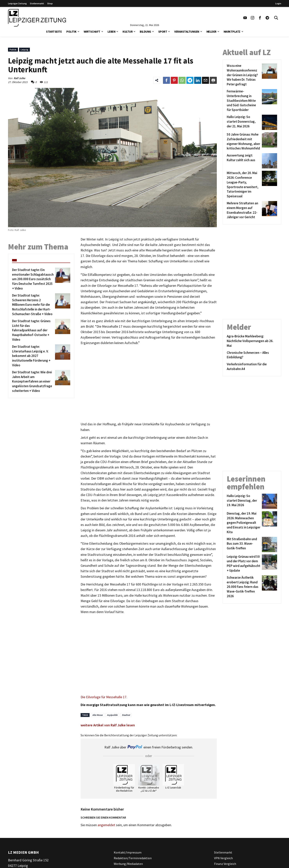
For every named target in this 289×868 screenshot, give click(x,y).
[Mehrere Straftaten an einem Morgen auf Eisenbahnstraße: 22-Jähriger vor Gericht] (244, 210)
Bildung (145, 32)
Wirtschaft (92, 32)
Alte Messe (97, 715)
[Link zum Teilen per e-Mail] (205, 80)
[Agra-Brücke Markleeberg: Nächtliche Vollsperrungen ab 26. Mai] (252, 341)
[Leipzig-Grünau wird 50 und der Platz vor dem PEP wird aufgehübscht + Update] (244, 564)
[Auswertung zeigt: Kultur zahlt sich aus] (244, 161)
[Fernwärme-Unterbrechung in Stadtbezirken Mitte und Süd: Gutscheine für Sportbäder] (244, 101)
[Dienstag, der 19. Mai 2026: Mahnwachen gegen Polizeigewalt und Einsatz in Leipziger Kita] (244, 523)
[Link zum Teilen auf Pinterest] (174, 80)
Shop (50, 3)
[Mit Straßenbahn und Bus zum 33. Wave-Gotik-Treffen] (244, 544)
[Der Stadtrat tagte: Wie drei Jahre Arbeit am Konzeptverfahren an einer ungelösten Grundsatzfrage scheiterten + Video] (33, 382)
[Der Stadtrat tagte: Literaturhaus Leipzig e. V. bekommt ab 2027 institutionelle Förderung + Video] (33, 356)
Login (278, 3)
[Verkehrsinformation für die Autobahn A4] (252, 367)
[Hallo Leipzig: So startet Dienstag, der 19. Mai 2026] (244, 501)
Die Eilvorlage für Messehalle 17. (104, 697)
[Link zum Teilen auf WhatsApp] (182, 80)
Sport (163, 32)
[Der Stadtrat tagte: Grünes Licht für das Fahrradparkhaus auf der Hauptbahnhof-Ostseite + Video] (33, 330)
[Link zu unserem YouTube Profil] (245, 18)
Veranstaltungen (187, 32)
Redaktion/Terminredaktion (133, 858)
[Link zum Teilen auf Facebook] (166, 80)
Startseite (54, 32)
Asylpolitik (112, 715)
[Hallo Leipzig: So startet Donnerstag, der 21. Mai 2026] (244, 122)
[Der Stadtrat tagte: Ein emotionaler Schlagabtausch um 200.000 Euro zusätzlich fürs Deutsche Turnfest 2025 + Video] (33, 279)
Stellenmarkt (37, 3)
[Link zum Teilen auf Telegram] (190, 80)
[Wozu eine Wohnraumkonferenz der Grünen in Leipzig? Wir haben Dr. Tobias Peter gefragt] (244, 75)
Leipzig (24, 50)
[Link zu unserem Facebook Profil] (260, 18)
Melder (211, 32)
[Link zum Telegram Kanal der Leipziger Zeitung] (267, 18)
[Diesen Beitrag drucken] (213, 80)
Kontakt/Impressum (128, 852)
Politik (71, 32)
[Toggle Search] (276, 18)
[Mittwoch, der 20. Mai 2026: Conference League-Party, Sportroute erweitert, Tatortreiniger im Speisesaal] (244, 185)
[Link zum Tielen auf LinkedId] (198, 80)
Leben (112, 32)
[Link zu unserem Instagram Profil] (253, 18)
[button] (78, 31)
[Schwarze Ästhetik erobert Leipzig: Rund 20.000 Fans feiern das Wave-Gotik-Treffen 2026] (244, 587)
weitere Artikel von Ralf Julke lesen (108, 725)
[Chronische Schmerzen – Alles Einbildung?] (252, 355)
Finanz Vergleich (225, 864)
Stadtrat (126, 715)
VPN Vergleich (223, 858)
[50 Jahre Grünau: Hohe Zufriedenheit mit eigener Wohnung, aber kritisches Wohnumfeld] (244, 142)
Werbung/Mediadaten (128, 864)
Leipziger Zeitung (17, 3)
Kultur (128, 32)
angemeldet (106, 825)
